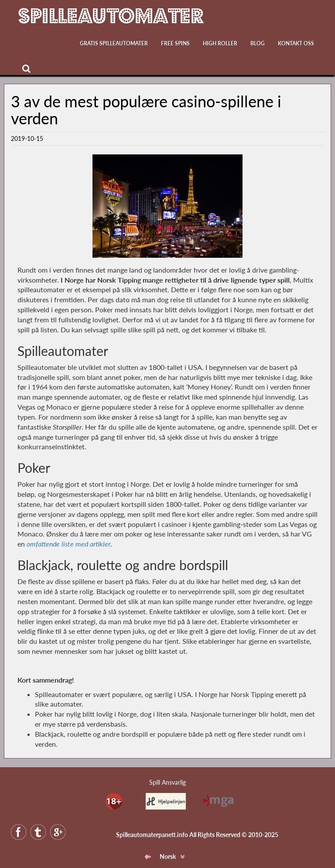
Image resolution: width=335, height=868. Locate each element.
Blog (258, 43)
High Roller (220, 43)
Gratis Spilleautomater (114, 43)
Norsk (160, 856)
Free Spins (175, 43)
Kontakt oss (296, 43)
